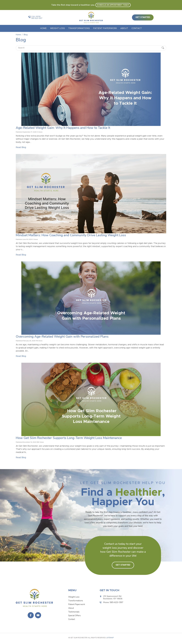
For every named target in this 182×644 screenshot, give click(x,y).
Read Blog (21, 147)
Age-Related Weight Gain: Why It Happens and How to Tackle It (63, 128)
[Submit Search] (163, 48)
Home (43, 28)
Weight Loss (57, 28)
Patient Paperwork (105, 28)
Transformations (79, 28)
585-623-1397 (37, 18)
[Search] (89, 48)
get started (143, 17)
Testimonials (74, 612)
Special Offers (74, 616)
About (124, 28)
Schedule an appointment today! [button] (113, 5)
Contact (137, 28)
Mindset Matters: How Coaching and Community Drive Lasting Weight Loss (71, 235)
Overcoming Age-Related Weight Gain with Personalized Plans (62, 337)
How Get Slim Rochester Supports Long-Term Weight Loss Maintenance (69, 438)
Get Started (123, 565)
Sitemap (110, 638)
